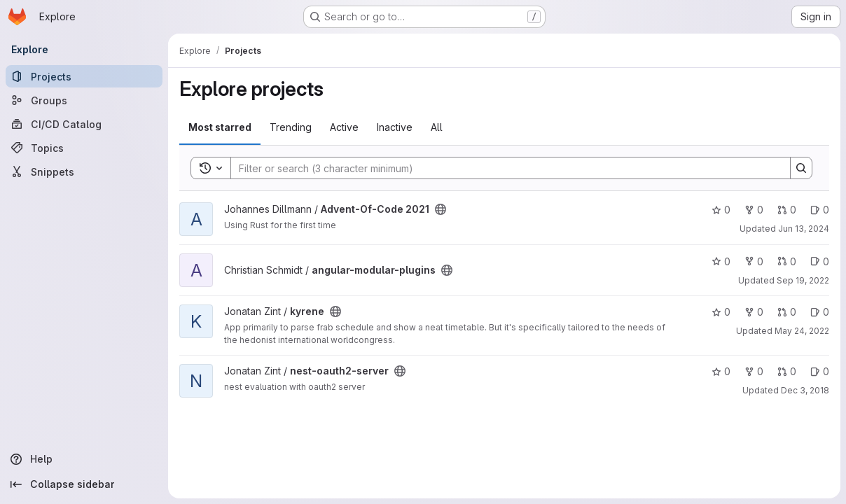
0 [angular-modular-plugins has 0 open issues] (820, 261)
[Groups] (84, 100)
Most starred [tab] (220, 127)
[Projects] (84, 76)
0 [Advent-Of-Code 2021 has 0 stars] (721, 210)
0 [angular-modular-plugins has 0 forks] (754, 261)
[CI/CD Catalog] (84, 124)
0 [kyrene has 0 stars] (721, 312)
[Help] (84, 459)
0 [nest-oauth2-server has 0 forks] (754, 371)
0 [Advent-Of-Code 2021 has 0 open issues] (820, 210)
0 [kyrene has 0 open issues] (820, 312)
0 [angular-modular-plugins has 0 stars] (721, 261)
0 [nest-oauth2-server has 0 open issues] (820, 371)
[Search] (504, 168)
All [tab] (437, 127)
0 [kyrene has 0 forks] (754, 312)
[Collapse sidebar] (84, 484)
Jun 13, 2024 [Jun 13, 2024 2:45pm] (804, 229)
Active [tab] (344, 127)
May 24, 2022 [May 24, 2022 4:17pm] (802, 331)
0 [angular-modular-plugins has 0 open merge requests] (787, 261)
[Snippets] (84, 171)
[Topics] (84, 148)
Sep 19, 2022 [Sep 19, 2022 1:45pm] (803, 280)
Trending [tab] (291, 127)
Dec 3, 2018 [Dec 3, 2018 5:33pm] (805, 390)
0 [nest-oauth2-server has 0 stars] (721, 371)
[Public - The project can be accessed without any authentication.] (441, 209)
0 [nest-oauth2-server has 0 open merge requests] (787, 371)
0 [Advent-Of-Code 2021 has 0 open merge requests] (787, 210)
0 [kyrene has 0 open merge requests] (787, 312)
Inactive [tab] (395, 127)
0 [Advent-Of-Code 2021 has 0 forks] (754, 210)
